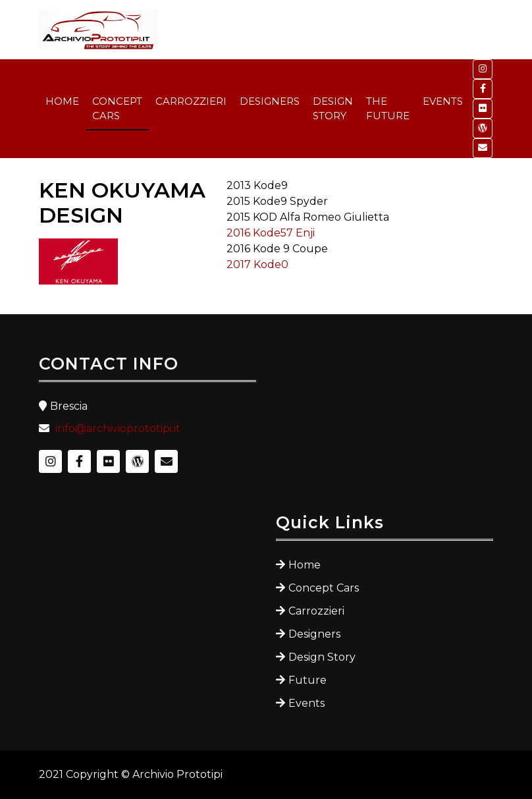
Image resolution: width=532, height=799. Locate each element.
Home (305, 565)
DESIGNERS (270, 101)
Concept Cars (324, 588)
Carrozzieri (316, 611)
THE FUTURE (388, 109)
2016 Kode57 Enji (271, 233)
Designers (314, 634)
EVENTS (443, 101)
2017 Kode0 (257, 264)
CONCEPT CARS (117, 109)
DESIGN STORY (333, 109)
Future (307, 680)
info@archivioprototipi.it (118, 428)
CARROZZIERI (191, 101)
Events (306, 703)
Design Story (322, 657)
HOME (62, 101)
